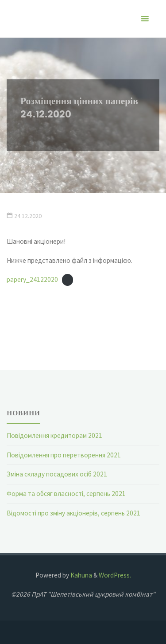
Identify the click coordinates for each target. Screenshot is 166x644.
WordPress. (115, 575)
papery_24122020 (32, 279)
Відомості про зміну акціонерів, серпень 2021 (73, 513)
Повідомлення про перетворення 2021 (64, 455)
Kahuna (81, 575)
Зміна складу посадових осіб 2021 (57, 474)
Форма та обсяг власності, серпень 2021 (66, 494)
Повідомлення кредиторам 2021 (54, 435)
